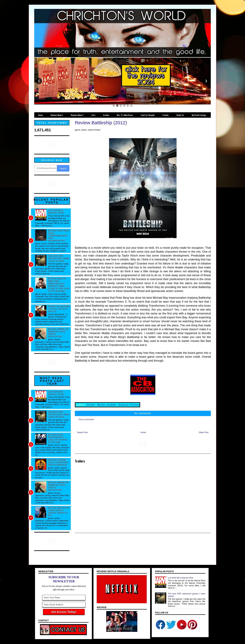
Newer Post (82, 432)
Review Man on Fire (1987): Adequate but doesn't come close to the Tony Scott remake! (59, 285)
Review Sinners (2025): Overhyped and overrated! (58, 462)
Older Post (204, 432)
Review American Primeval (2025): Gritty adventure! (58, 333)
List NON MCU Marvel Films (56, 212)
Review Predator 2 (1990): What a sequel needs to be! (59, 512)
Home (143, 432)
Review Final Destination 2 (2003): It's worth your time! (58, 438)
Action (91, 405)
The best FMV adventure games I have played (59, 258)
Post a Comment (86, 419)
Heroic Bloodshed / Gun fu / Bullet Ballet (59, 309)
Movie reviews (107, 405)
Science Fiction (129, 405)
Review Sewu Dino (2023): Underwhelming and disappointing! (59, 236)
